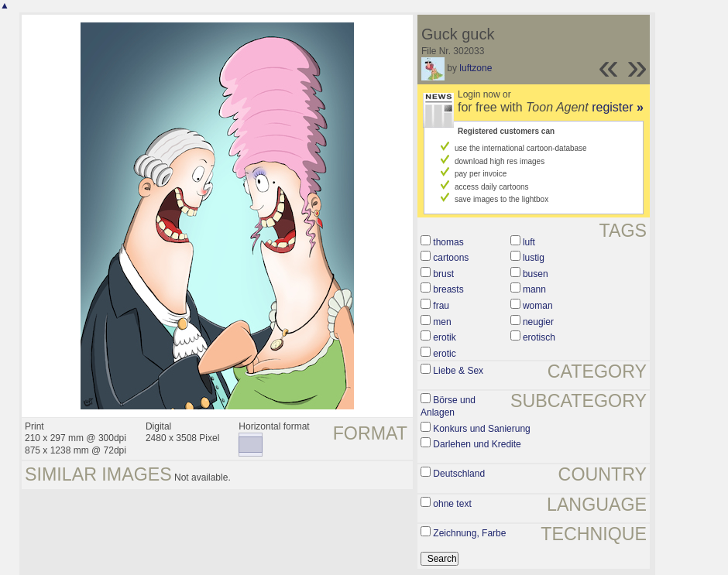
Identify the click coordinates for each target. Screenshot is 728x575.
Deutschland (459, 474)
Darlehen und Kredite (477, 444)
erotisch (539, 337)
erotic (444, 354)
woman (538, 306)
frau (441, 306)
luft (529, 242)
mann (534, 289)
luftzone (476, 68)
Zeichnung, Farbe (469, 533)
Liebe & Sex (458, 371)
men (442, 322)
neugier (538, 322)
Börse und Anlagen (448, 406)
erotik (444, 337)
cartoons (451, 258)
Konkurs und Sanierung (481, 429)
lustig (534, 258)
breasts (448, 289)
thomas (448, 242)
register (618, 107)
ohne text (452, 504)
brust (443, 274)
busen (536, 274)
